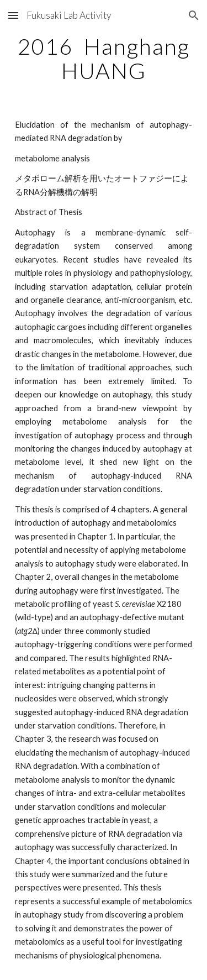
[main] (104, 59)
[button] (13, 15)
